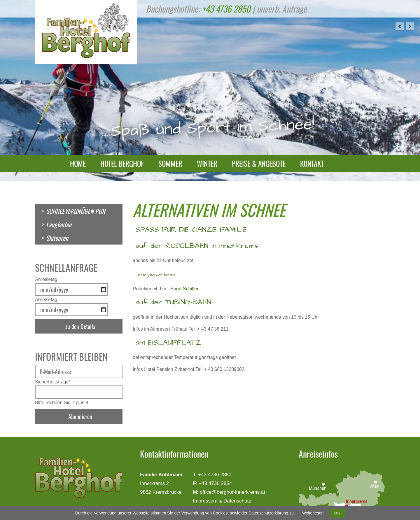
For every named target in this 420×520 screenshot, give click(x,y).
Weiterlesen (313, 513)
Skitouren (57, 238)
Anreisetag (46, 279)
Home (78, 163)
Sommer (170, 163)
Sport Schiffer (184, 289)
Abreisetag (46, 300)
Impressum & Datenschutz (222, 501)
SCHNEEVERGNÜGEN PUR (76, 211)
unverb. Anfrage (282, 9)
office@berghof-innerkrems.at (232, 492)
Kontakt (312, 163)
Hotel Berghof (122, 163)
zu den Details (80, 326)
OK (337, 513)
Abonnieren (80, 416)
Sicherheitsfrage (53, 382)
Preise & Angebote (259, 163)
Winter (207, 163)
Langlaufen (59, 224)
